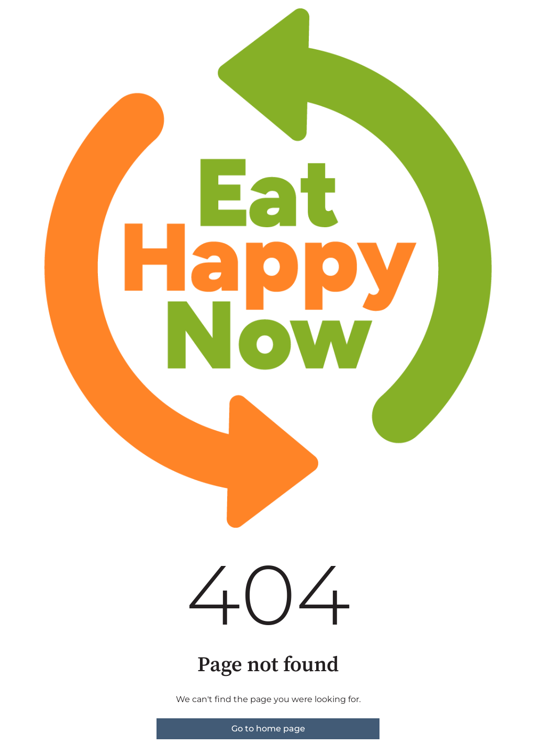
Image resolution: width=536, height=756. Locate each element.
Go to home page (268, 729)
